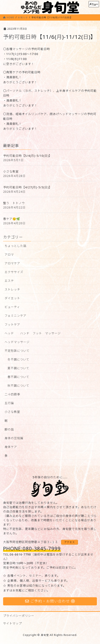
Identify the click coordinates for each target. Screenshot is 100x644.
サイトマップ (12, 623)
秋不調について (18, 386)
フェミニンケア (15, 316)
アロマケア (12, 263)
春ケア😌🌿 (12, 219)
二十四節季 (12, 394)
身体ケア (11, 447)
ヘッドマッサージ (17, 342)
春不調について (18, 377)
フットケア (12, 324)
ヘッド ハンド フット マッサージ (33, 333)
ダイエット (12, 298)
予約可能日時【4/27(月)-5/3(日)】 (28, 187)
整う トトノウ (14, 203)
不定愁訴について (17, 351)
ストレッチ (12, 289)
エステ (9, 281)
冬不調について (18, 359)
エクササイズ (14, 272)
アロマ (9, 255)
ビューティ (12, 307)
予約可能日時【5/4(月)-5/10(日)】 (28, 156)
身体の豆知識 (14, 438)
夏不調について (18, 368)
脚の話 (9, 429)
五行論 (9, 403)
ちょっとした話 (15, 246)
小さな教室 (11, 171)
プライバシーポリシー (19, 616)
